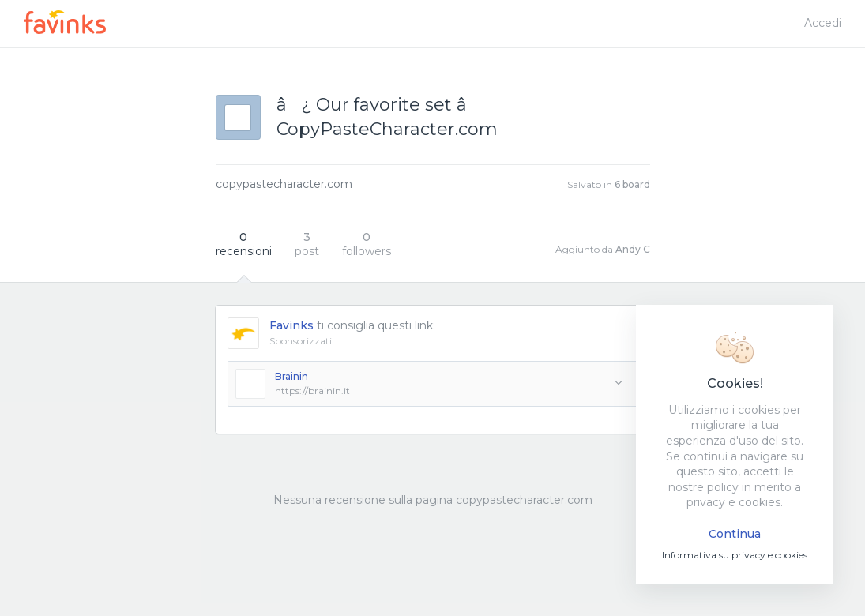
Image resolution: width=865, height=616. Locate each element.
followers (367, 244)
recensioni (244, 244)
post (307, 244)
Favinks (291, 325)
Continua (735, 534)
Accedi (823, 23)
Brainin (291, 376)
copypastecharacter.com (284, 184)
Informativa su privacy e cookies (735, 555)
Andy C (633, 249)
